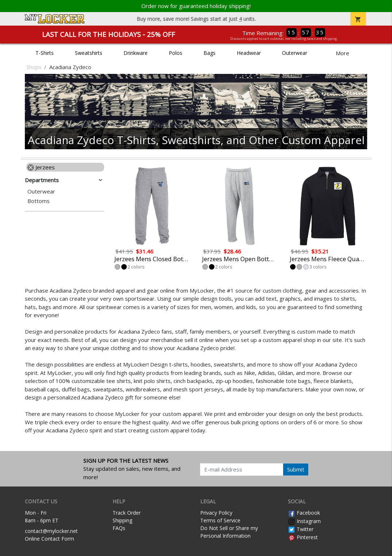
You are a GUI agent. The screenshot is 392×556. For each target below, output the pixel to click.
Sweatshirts (89, 53)
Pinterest (303, 537)
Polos (176, 53)
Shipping (122, 520)
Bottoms (39, 201)
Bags (210, 53)
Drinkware (136, 53)
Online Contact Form (50, 539)
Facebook (304, 513)
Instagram (304, 521)
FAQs (119, 528)
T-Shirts (45, 53)
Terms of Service (220, 520)
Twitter (301, 529)
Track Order (127, 513)
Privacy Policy (216, 513)
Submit (296, 469)
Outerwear (295, 53)
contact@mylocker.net (51, 531)
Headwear (249, 53)
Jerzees (41, 167)
